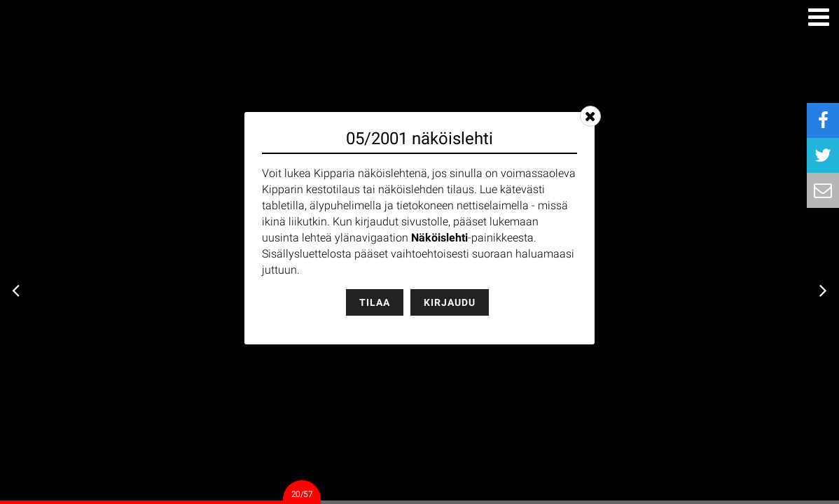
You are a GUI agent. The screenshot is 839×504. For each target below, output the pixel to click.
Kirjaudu (450, 302)
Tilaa (375, 302)
